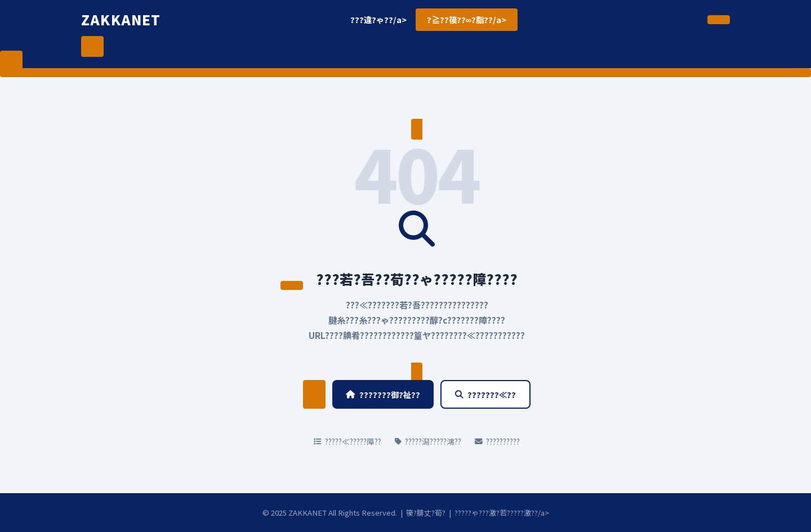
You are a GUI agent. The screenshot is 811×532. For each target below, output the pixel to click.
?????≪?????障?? (347, 441)
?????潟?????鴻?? (428, 441)
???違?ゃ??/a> (378, 19)
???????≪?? (485, 394)
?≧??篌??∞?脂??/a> (467, 19)
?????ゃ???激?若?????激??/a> (502, 513)
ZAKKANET (121, 19)
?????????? (497, 441)
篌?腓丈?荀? (426, 513)
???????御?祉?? (383, 394)
